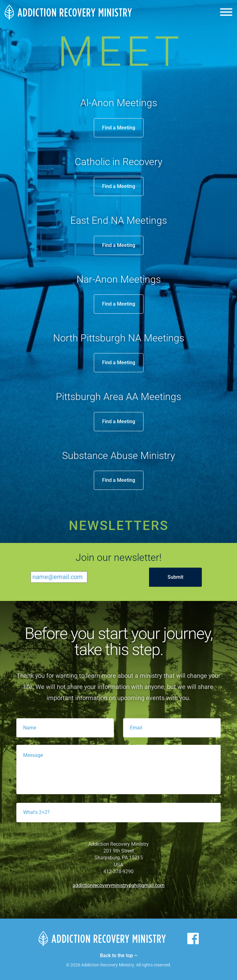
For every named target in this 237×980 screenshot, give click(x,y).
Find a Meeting (119, 128)
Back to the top (119, 956)
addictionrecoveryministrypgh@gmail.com (118, 885)
